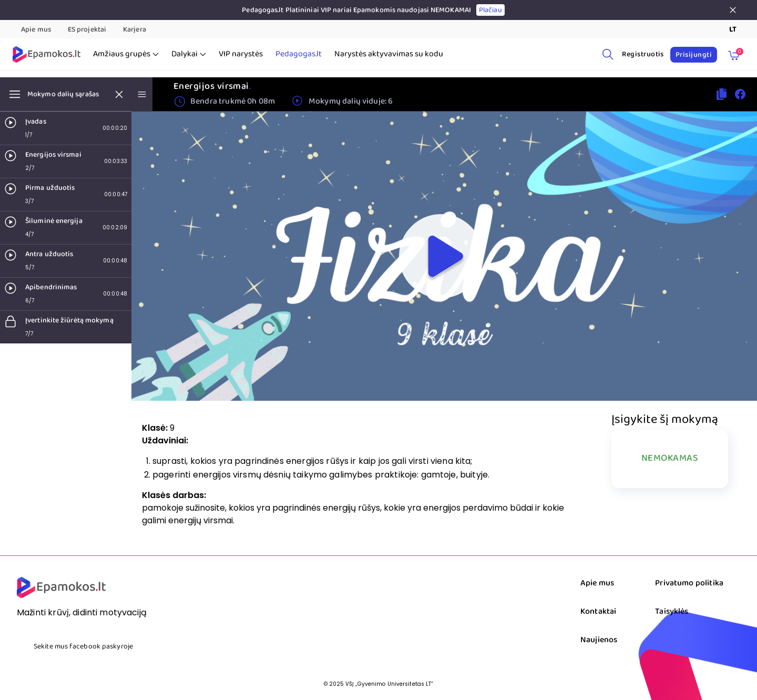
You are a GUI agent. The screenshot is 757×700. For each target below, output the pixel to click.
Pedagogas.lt (299, 54)
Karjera (135, 29)
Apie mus (36, 29)
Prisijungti (694, 55)
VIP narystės (241, 54)
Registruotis (643, 54)
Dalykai (189, 54)
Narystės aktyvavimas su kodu (389, 54)
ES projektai (87, 29)
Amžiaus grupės (126, 54)
